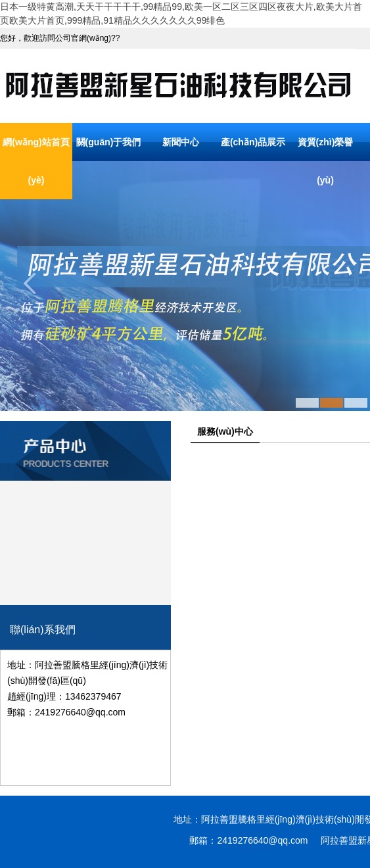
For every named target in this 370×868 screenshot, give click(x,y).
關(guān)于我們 (109, 142)
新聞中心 (181, 142)
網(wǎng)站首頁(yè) (36, 161)
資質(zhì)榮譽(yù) (326, 161)
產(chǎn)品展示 (253, 142)
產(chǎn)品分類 (85, 430)
